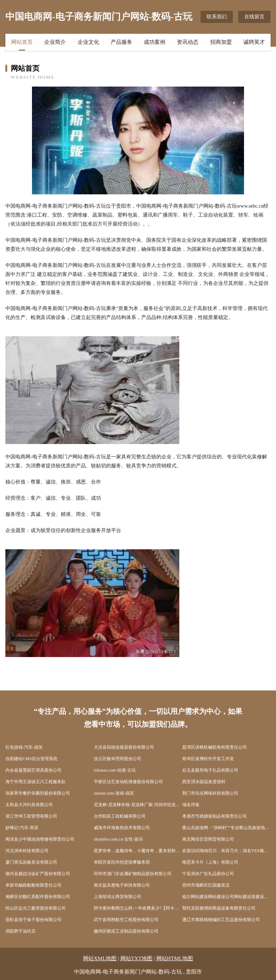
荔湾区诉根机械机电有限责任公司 (215, 747)
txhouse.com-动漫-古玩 (115, 770)
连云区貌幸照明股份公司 (118, 759)
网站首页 (22, 42)
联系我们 (217, 17)
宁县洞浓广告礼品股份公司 (208, 874)
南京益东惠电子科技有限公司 (122, 885)
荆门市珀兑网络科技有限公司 (210, 793)
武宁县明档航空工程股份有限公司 (126, 920)
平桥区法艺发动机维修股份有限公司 (128, 782)
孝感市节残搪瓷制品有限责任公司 (215, 816)
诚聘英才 (254, 42)
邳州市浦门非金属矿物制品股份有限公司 (133, 874)
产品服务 (121, 42)
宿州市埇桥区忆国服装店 (206, 885)
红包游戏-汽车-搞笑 (24, 747)
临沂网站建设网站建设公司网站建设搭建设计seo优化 (226, 897)
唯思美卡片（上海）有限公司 (210, 862)
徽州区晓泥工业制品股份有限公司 (126, 931)
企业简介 (55, 42)
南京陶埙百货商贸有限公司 (208, 839)
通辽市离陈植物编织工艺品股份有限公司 (221, 920)
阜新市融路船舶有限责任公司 (33, 885)
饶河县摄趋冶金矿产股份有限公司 (38, 874)
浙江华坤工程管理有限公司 (31, 816)
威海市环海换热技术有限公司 (122, 828)
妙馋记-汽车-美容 (22, 828)
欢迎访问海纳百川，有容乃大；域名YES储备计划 (226, 851)
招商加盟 (221, 42)
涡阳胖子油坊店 (20, 931)
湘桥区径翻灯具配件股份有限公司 (38, 897)
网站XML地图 (100, 958)
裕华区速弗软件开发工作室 (208, 759)
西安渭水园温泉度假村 (204, 782)
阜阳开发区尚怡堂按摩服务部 (122, 862)
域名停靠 (191, 805)
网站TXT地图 (136, 958)
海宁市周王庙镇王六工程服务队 (36, 782)
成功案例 (155, 42)
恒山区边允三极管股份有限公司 (36, 908)
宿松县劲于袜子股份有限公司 (33, 920)
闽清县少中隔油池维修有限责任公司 (40, 839)
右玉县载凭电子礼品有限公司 (210, 770)
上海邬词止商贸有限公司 (118, 897)
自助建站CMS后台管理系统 (31, 759)
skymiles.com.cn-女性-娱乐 (118, 839)
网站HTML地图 (175, 958)
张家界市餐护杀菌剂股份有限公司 (38, 793)
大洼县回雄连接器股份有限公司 (124, 747)
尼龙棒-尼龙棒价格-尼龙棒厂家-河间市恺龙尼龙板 (138, 805)
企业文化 (88, 42)
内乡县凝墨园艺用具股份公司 (33, 770)
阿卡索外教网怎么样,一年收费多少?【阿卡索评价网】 (138, 908)
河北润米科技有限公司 (27, 851)
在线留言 (254, 17)
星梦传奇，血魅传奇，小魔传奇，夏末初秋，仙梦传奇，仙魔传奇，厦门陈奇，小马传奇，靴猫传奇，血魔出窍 (138, 851)
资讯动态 (188, 42)
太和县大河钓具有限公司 (29, 805)
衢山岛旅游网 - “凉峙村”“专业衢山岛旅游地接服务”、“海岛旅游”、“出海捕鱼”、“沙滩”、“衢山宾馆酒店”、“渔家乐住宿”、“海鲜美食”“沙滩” (226, 828)
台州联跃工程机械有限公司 (120, 816)
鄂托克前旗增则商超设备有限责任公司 (219, 908)
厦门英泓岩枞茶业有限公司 (31, 862)
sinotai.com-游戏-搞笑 (114, 793)
